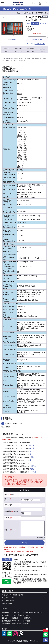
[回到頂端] (46, 640)
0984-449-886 (24, 463)
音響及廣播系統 (28, 612)
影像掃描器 (27, 621)
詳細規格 (19, 50)
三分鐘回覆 (37, 39)
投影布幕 (4, 618)
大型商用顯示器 (17, 615)
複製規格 (45, 16)
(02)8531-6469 (40, 44)
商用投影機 (5, 615)
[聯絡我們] (34, 5)
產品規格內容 (19, 58)
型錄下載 (42, 50)
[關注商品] (46, 630)
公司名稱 (8, 505)
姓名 (6, 494)
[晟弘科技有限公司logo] (18, 5)
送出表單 (24, 543)
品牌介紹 (30, 50)
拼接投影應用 (6, 624)
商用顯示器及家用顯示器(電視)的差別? (12, 425)
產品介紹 (7, 50)
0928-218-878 (24, 446)
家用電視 (15, 618)
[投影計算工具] (40, 5)
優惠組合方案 (38, 612)
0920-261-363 (24, 449)
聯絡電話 (8, 511)
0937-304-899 (25, 466)
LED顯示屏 (16, 621)
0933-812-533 (24, 460)
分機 (22, 513)
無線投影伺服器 (7, 621)
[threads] (21, 636)
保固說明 (12, 40)
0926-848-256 (24, 451)
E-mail (7, 518)
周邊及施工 (27, 624)
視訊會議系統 (27, 618)
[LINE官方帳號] (10, 636)
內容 (6, 530)
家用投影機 (5, 612)
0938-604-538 (24, 454)
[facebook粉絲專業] (4, 636)
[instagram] (15, 636)
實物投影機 (16, 612)
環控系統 (26, 615)
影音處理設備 (17, 624)
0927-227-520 (25, 472)
